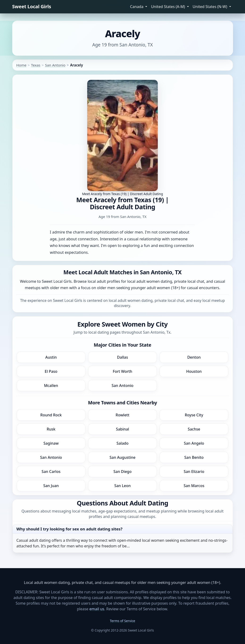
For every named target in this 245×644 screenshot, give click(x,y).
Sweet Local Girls (32, 6)
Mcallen (51, 386)
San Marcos (194, 486)
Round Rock (51, 415)
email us (97, 609)
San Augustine (122, 457)
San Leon (123, 486)
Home (21, 65)
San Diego (122, 472)
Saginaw (51, 443)
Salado (122, 443)
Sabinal (123, 429)
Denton (194, 357)
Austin (51, 357)
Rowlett (122, 415)
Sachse (194, 429)
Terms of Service (123, 621)
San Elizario (194, 472)
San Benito (194, 457)
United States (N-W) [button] (210, 7)
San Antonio (55, 65)
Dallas (122, 357)
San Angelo (194, 443)
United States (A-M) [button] (168, 7)
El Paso (51, 371)
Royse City (194, 415)
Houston (194, 371)
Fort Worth (122, 371)
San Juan (51, 486)
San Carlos (51, 472)
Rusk (51, 429)
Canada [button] (137, 7)
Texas (36, 65)
